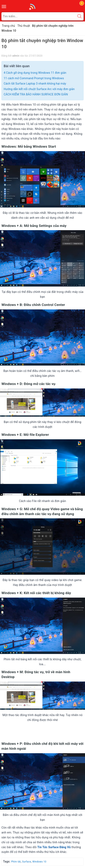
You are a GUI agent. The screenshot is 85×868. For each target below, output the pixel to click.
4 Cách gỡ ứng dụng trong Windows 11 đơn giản (35, 73)
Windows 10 (39, 862)
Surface (27, 862)
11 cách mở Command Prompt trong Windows (34, 78)
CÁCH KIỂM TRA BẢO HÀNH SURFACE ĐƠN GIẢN (36, 94)
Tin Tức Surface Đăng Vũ (54, 847)
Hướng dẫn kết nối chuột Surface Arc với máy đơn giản (39, 89)
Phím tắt (16, 862)
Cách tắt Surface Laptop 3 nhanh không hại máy (35, 84)
